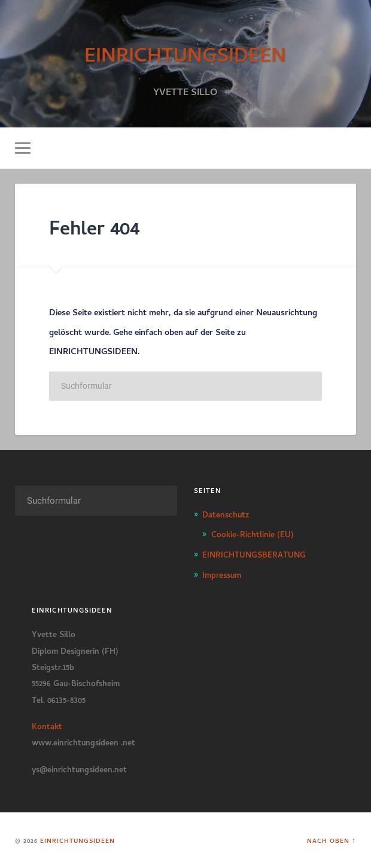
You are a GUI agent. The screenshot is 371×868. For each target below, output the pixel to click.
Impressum (222, 574)
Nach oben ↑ (332, 840)
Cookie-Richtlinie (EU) (253, 533)
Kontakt (47, 725)
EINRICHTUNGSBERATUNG (254, 553)
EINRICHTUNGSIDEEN (185, 52)
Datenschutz (226, 513)
